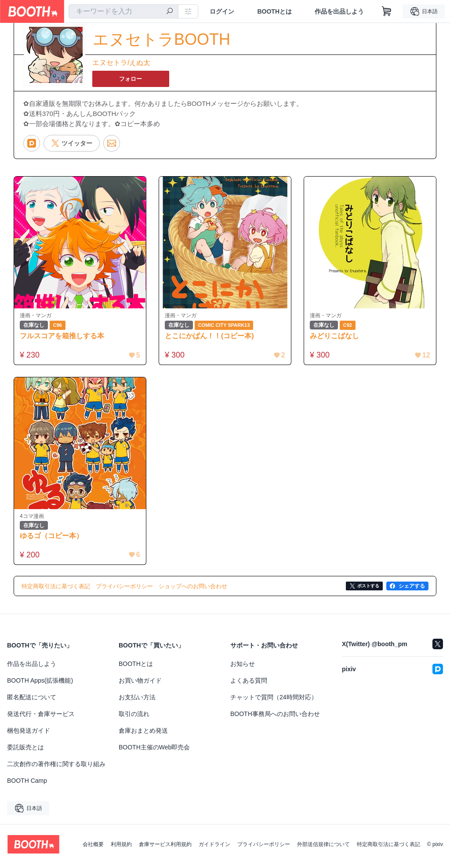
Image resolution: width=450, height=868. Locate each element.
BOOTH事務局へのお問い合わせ (275, 718)
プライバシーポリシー (264, 848)
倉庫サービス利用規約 (165, 848)
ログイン (222, 11)
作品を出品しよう (339, 11)
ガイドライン (214, 848)
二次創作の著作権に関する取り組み (56, 768)
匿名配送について (32, 701)
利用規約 (121, 848)
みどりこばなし (336, 338)
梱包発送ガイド (29, 734)
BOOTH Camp (27, 785)
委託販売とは (25, 751)
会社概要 (93, 848)
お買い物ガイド (140, 684)
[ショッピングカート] (387, 11)
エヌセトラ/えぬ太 (121, 63)
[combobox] (123, 11)
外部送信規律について (323, 848)
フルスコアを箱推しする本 (64, 338)
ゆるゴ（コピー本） (53, 539)
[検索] (170, 12)
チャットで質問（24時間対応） (274, 701)
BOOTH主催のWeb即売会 (154, 751)
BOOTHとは (274, 11)
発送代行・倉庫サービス (41, 718)
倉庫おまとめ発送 (143, 734)
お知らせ (243, 668)
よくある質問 (249, 684)
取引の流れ (134, 718)
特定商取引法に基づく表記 (388, 848)
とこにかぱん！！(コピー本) (211, 338)
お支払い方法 (137, 701)
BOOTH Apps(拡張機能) (40, 684)
